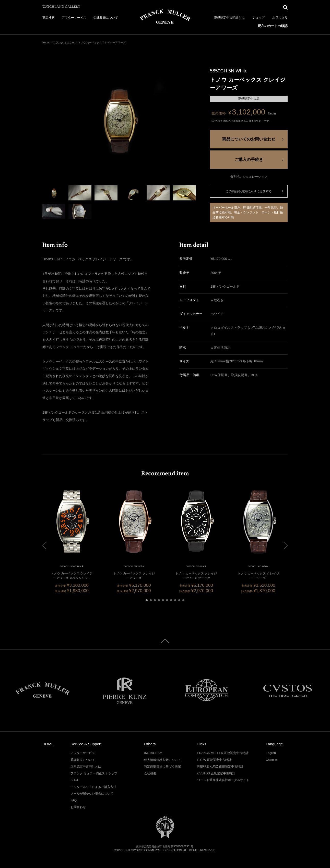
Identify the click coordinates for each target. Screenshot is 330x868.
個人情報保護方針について (162, 760)
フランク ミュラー (64, 42)
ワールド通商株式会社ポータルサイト (223, 780)
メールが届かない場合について (92, 794)
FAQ (74, 800)
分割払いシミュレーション (249, 177)
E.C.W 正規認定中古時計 (214, 760)
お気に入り (280, 18)
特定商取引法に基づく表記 (162, 767)
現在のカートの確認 (273, 26)
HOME (48, 744)
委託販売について (106, 18)
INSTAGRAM (153, 753)
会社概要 (150, 773)
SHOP (75, 780)
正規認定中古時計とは (229, 18)
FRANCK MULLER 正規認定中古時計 (223, 753)
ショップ (258, 18)
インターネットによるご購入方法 (93, 787)
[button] (147, 600)
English (271, 753)
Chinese (271, 760)
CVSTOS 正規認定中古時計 (216, 773)
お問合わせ (78, 807)
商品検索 (49, 18)
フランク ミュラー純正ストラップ (94, 773)
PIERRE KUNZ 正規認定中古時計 (220, 767)
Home (46, 42)
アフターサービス (74, 18)
